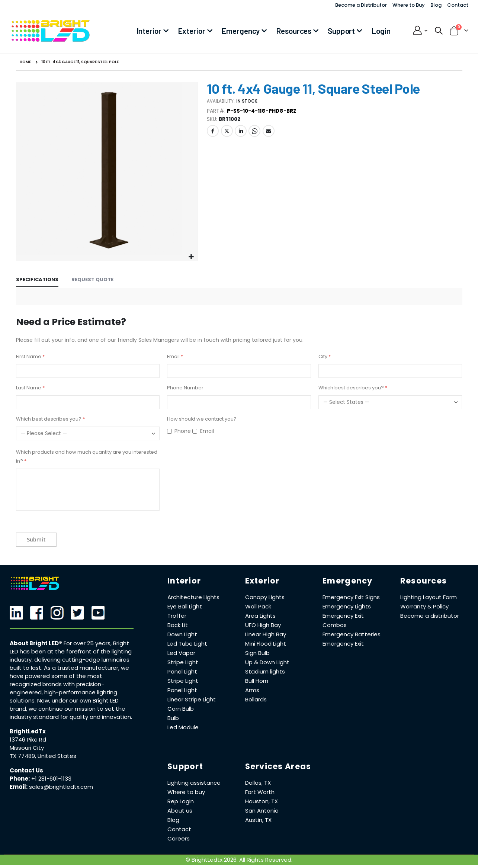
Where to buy (186, 792)
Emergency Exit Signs (351, 597)
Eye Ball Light (185, 606)
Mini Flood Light (266, 644)
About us (180, 811)
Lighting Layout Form (429, 597)
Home (25, 62)
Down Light (182, 634)
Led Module (183, 727)
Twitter (227, 133)
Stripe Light (183, 662)
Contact (458, 5)
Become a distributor (430, 616)
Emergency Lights (347, 606)
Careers (179, 838)
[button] (191, 257)
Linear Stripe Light (192, 699)
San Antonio (262, 811)
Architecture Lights (193, 597)
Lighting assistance (194, 783)
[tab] (37, 280)
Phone (183, 431)
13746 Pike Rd (28, 740)
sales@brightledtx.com (61, 787)
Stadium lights (265, 671)
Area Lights (260, 616)
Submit (36, 539)
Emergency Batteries (352, 634)
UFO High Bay (263, 625)
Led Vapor (181, 653)
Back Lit (178, 625)
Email (269, 133)
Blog (436, 5)
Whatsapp (254, 133)
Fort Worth (260, 792)
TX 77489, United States (43, 756)
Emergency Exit (343, 644)
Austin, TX (258, 820)
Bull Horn (257, 681)
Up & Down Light (267, 662)
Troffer (177, 616)
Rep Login (181, 801)
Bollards (256, 699)
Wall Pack (258, 606)
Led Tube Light (187, 644)
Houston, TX (262, 801)
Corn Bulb (181, 709)
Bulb (173, 718)
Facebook (213, 133)
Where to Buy (409, 5)
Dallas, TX (258, 783)
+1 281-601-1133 (51, 779)
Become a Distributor (361, 5)
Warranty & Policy (424, 606)
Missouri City (27, 748)
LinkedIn (241, 133)
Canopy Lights (265, 597)
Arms (252, 690)
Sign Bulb (257, 653)
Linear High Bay (266, 634)
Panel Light (182, 671)
